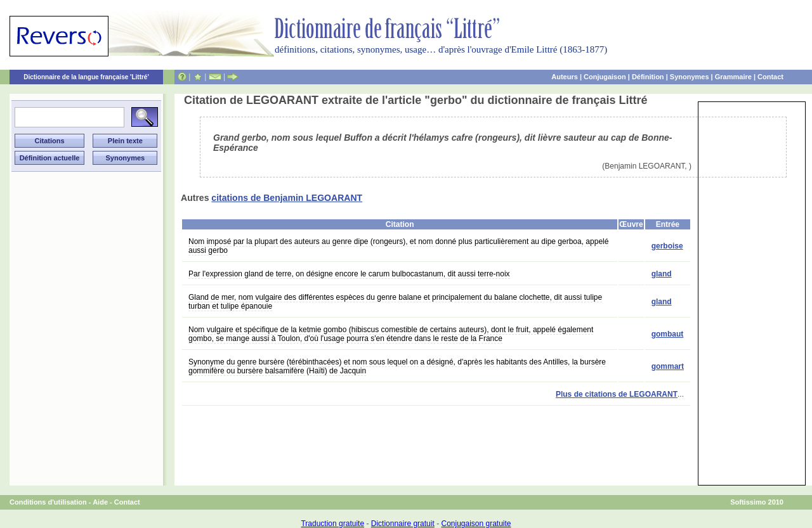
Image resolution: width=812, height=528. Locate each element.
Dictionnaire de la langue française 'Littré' (86, 77)
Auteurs (565, 77)
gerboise (667, 246)
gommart (668, 366)
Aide (100, 502)
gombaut (668, 334)
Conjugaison (605, 77)
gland (662, 274)
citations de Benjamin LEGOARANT (287, 198)
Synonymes (690, 77)
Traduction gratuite (332, 524)
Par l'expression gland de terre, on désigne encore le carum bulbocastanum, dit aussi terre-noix (349, 274)
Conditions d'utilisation (48, 502)
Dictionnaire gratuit (403, 524)
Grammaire (733, 77)
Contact (770, 77)
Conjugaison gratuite (476, 524)
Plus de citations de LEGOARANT (617, 394)
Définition (648, 77)
